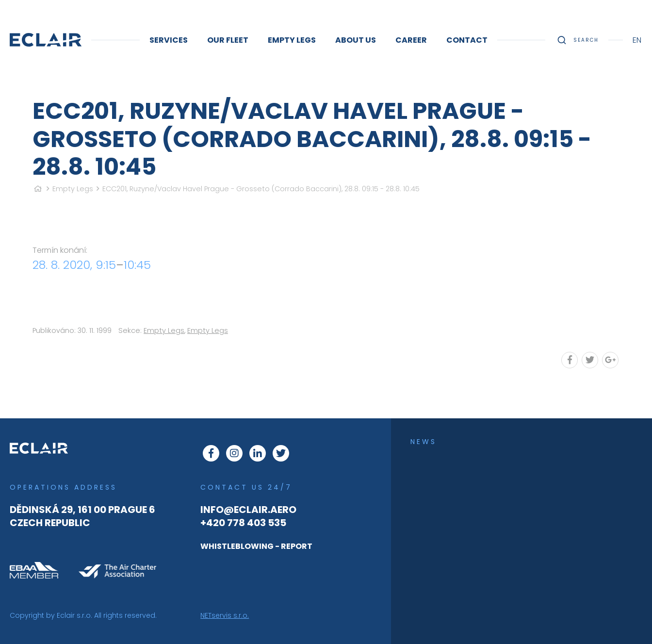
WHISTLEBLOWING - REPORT (256, 546)
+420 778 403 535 (243, 523)
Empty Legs (73, 189)
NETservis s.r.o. (225, 615)
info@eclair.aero (248, 510)
